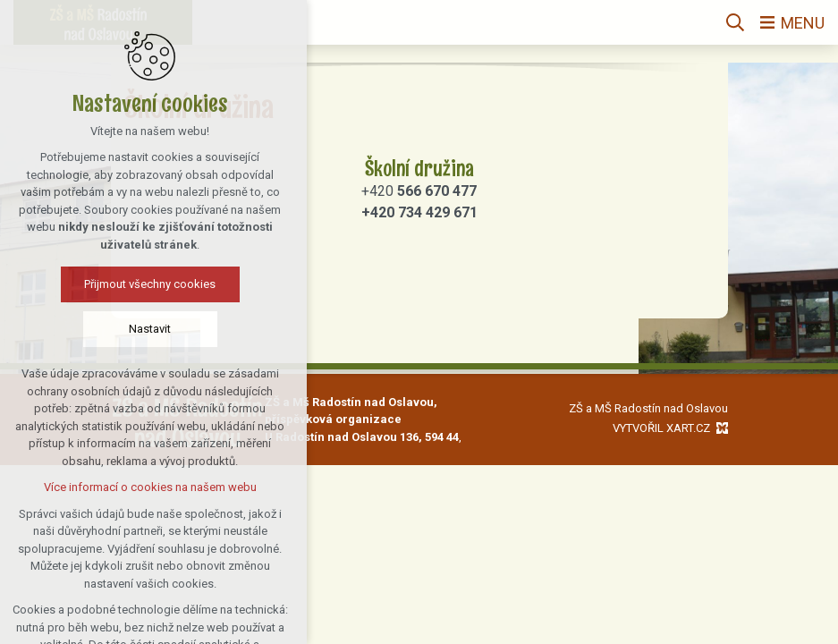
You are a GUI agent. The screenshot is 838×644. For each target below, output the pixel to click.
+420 (419, 191)
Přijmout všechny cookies (108, 284)
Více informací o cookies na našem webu (108, 487)
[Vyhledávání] (735, 22)
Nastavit (108, 329)
